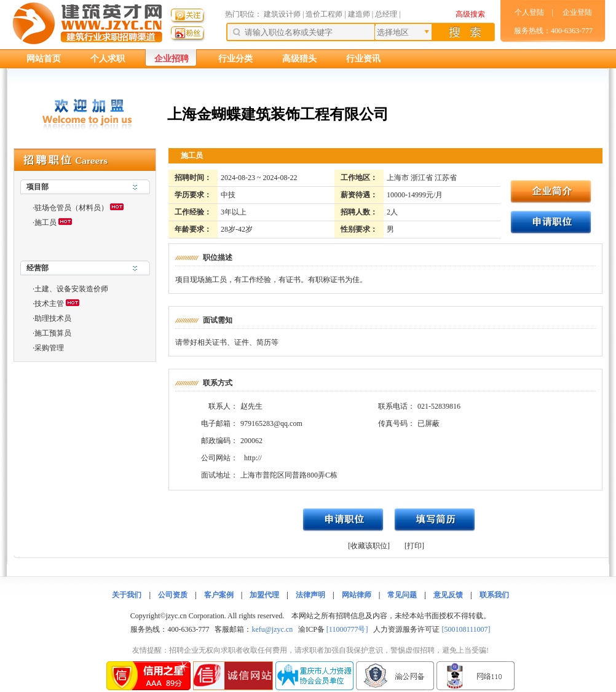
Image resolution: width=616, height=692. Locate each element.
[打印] (414, 546)
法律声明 (310, 595)
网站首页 (44, 59)
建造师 (359, 14)
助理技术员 (53, 318)
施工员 (45, 222)
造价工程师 (324, 14)
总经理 (386, 14)
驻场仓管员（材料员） (71, 208)
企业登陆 (577, 12)
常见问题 (402, 595)
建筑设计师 (283, 14)
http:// (253, 458)
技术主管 (49, 304)
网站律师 (357, 595)
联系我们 (494, 595)
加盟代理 (264, 595)
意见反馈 (448, 595)
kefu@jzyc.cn (272, 629)
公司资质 (173, 595)
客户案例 (219, 595)
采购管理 (49, 348)
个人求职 (108, 59)
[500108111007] (466, 629)
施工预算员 (53, 333)
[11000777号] (347, 629)
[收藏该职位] (369, 546)
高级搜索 (470, 14)
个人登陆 (529, 12)
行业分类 (235, 59)
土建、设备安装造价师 (71, 289)
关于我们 (127, 595)
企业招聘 (172, 59)
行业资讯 (363, 59)
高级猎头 (299, 59)
